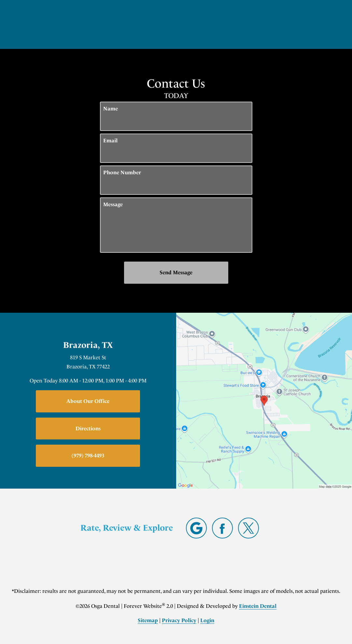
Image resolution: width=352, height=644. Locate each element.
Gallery (162, 24)
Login (207, 620)
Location (242, 24)
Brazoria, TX (88, 345)
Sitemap (148, 620)
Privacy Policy (179, 620)
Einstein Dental (258, 606)
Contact (278, 24)
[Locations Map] (264, 400)
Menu (317, 24)
